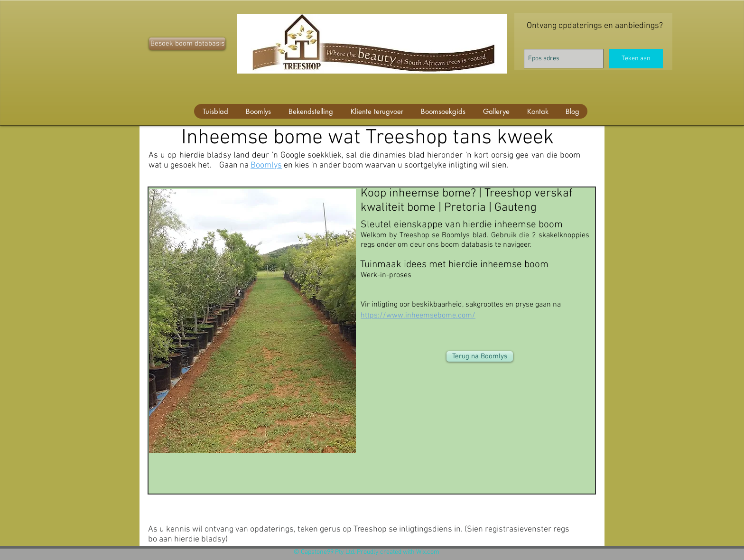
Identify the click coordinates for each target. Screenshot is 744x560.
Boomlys (266, 165)
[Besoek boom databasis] (187, 44)
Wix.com (428, 552)
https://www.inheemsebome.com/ (418, 316)
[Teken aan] (636, 59)
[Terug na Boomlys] (480, 356)
